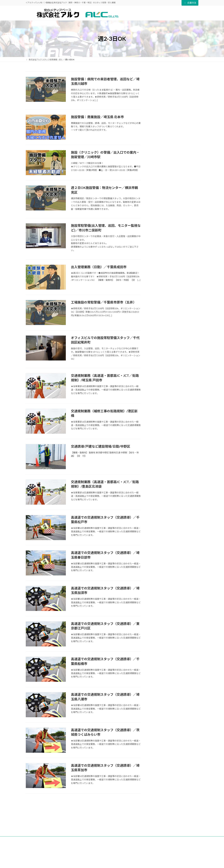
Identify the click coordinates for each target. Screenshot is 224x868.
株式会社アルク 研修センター (180, 82)
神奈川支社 (149, 859)
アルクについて (110, 819)
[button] (174, 198)
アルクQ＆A (130, 819)
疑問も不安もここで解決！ (179, 100)
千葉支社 (148, 856)
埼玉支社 (148, 853)
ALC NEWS (89, 819)
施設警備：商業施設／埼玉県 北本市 (97, 117)
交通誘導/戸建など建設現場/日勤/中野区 (101, 446)
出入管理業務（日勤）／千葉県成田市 (99, 267)
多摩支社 (148, 850)
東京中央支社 (150, 847)
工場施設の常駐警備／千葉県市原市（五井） (104, 302)
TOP (74, 819)
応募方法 (190, 3)
